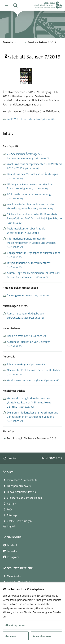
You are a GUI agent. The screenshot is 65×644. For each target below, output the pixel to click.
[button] (15, 5)
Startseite (8, 42)
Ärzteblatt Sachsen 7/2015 (42, 42)
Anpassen (11, 636)
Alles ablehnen (42, 636)
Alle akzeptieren (15, 625)
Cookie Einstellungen (19, 521)
